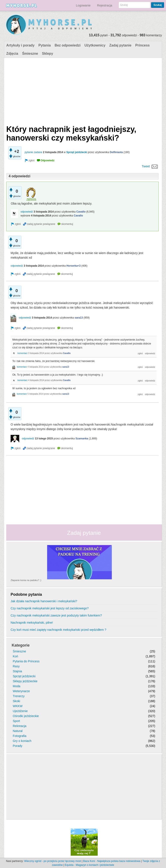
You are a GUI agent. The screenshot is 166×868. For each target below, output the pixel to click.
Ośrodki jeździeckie (26, 716)
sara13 (79, 318)
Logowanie (83, 5)
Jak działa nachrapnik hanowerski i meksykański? (44, 601)
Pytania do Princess (26, 661)
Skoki (16, 701)
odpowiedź (27, 212)
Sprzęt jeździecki (77, 152)
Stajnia (17, 671)
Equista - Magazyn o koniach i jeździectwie (89, 865)
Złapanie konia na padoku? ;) (26, 580)
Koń (15, 656)
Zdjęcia (12, 54)
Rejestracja (105, 5)
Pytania (45, 45)
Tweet (146, 166)
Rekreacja (20, 726)
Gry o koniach (22, 741)
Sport (16, 721)
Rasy (16, 666)
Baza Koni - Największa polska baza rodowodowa (112, 861)
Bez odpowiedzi (68, 45)
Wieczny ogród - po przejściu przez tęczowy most (53, 861)
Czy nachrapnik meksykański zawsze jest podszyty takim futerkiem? (56, 615)
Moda (17, 686)
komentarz (23, 353)
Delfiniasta (116, 152)
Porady (18, 746)
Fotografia (20, 736)
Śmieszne (30, 54)
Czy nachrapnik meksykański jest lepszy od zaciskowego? (50, 608)
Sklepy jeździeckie (25, 681)
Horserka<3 (73, 266)
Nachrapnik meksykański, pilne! (32, 623)
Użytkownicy (95, 45)
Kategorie (21, 645)
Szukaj (158, 5)
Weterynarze (21, 691)
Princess (143, 45)
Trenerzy (19, 696)
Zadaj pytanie (120, 45)
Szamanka (82, 439)
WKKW (18, 706)
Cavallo (81, 212)
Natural (18, 731)
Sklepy (48, 54)
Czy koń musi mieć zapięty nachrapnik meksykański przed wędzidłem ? (58, 630)
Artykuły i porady (20, 45)
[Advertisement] (82, 90)
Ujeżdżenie (20, 711)
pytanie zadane (33, 152)
